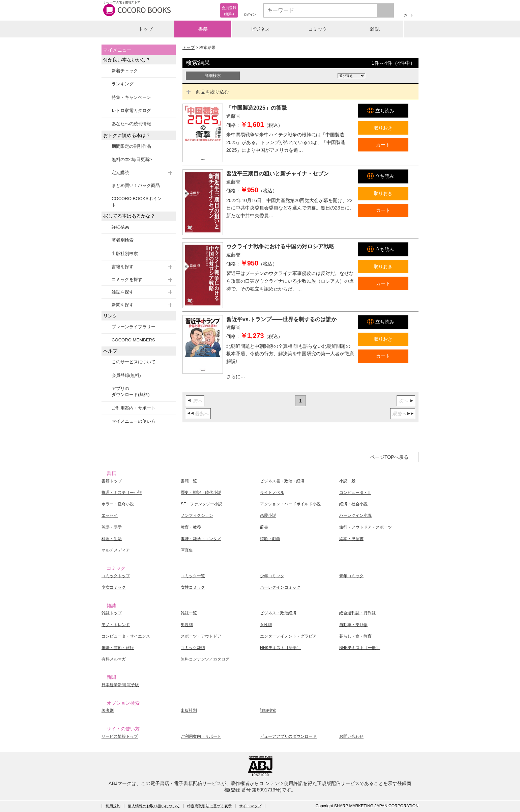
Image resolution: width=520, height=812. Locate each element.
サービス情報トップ (120, 736)
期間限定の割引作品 (131, 146)
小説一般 (347, 481)
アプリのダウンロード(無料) (131, 391)
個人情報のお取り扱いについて (154, 806)
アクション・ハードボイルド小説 (290, 504)
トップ (146, 29)
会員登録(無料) (126, 375)
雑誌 (375, 29)
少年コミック (272, 576)
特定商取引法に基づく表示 (209, 806)
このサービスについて (134, 362)
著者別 (108, 710)
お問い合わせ (351, 736)
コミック (318, 29)
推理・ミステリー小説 (122, 493)
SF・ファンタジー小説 (201, 504)
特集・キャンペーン (131, 97)
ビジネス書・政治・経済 (282, 481)
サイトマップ (250, 806)
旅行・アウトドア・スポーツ (366, 527)
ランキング (123, 84)
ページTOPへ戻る (389, 457)
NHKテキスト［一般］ (360, 648)
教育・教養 (191, 527)
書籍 (203, 29)
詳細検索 (120, 227)
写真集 (187, 550)
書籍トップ (112, 481)
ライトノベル (272, 493)
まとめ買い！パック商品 (136, 185)
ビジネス (260, 29)
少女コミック (114, 587)
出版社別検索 (125, 254)
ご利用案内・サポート (134, 408)
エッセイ (110, 515)
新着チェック (125, 71)
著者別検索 (123, 240)
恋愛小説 (268, 515)
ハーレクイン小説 (355, 515)
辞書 (264, 527)
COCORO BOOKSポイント (137, 202)
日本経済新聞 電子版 (120, 685)
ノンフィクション (197, 515)
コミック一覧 (193, 576)
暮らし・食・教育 (355, 636)
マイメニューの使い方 (134, 421)
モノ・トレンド (116, 625)
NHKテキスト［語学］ (280, 648)
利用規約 (113, 806)
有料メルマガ (114, 659)
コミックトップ (116, 576)
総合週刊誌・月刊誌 (357, 613)
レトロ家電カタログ (131, 110)
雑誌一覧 (189, 613)
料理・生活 (112, 539)
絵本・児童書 (351, 539)
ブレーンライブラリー (134, 327)
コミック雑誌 (193, 648)
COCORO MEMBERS (133, 340)
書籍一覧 (189, 481)
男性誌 (187, 625)
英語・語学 (112, 527)
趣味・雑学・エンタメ (201, 539)
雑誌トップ (112, 613)
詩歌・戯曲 (270, 539)
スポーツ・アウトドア (201, 636)
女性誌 (266, 625)
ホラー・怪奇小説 (118, 504)
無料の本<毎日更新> (132, 159)
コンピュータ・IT (355, 493)
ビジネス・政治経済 (278, 613)
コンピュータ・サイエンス (126, 636)
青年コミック (351, 576)
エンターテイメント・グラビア (288, 636)
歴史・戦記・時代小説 (201, 493)
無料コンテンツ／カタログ (205, 659)
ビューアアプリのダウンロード (288, 736)
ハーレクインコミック (280, 587)
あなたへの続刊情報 (131, 124)
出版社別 (189, 710)
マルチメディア (116, 550)
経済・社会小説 (353, 504)
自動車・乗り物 (353, 625)
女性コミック (193, 587)
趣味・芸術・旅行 (118, 648)
